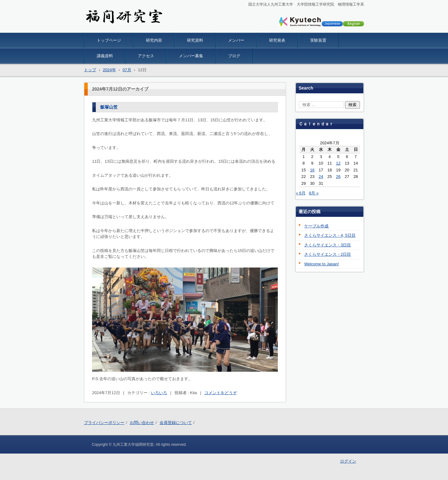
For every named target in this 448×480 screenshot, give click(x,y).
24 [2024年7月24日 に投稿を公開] (321, 177)
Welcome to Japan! (322, 264)
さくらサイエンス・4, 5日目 (330, 235)
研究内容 (154, 40)
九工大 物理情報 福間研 (119, 29)
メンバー (236, 40)
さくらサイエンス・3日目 (328, 245)
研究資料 (195, 40)
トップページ (109, 40)
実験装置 (318, 40)
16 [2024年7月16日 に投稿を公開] (312, 170)
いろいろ (159, 393)
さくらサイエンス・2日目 (328, 254)
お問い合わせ (142, 423)
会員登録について (176, 423)
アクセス (146, 56)
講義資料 (105, 56)
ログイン (348, 461)
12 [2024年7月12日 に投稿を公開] (338, 163)
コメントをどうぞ (221, 393)
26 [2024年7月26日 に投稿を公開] (338, 177)
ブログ (234, 56)
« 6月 (301, 193)
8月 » (314, 193)
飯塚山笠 (109, 107)
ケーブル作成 (316, 226)
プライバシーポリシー (104, 423)
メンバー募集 (191, 56)
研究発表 (277, 40)
